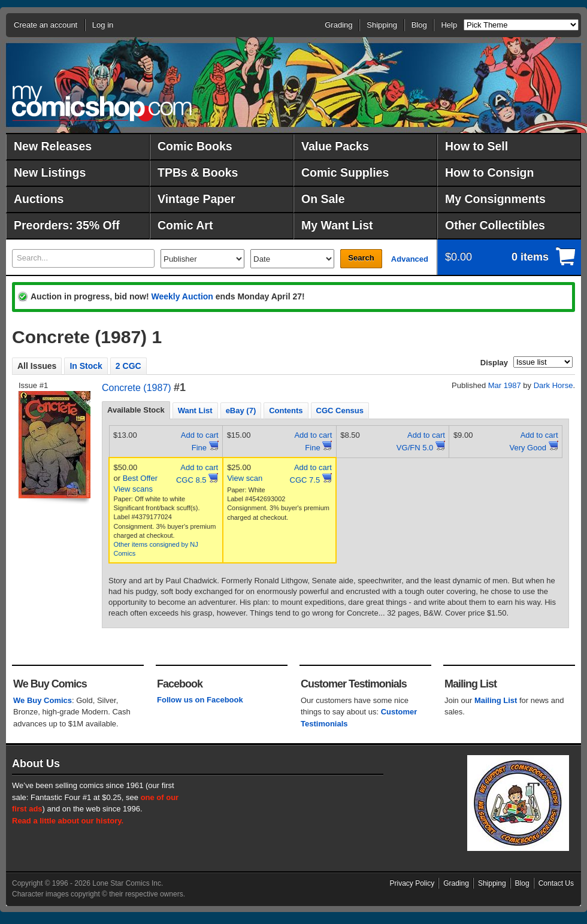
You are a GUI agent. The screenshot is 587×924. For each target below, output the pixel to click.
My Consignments (495, 199)
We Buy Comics (43, 700)
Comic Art (185, 225)
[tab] (136, 410)
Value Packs (335, 146)
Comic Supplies (345, 172)
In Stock (86, 366)
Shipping (382, 25)
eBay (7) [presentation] (241, 411)
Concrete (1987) (137, 388)
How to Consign (489, 172)
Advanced (410, 259)
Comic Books (195, 146)
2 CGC (128, 366)
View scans (134, 489)
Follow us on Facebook (200, 700)
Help (449, 25)
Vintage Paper (196, 199)
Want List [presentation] (195, 411)
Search (361, 258)
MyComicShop (102, 103)
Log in (103, 25)
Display (494, 363)
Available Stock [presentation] (136, 410)
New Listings (50, 172)
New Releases (53, 146)
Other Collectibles (495, 225)
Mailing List (496, 700)
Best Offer (140, 478)
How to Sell (476, 146)
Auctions (39, 199)
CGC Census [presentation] (340, 411)
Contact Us (556, 883)
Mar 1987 (505, 385)
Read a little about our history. (68, 821)
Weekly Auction (182, 296)
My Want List (337, 225)
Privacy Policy (412, 883)
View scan (245, 478)
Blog (419, 25)
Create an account (46, 25)
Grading (338, 25)
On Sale (323, 199)
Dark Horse (553, 385)
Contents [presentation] (286, 411)
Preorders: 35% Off (67, 225)
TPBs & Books (198, 172)
